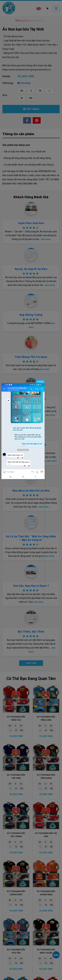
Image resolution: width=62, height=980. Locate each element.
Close (40, 382)
